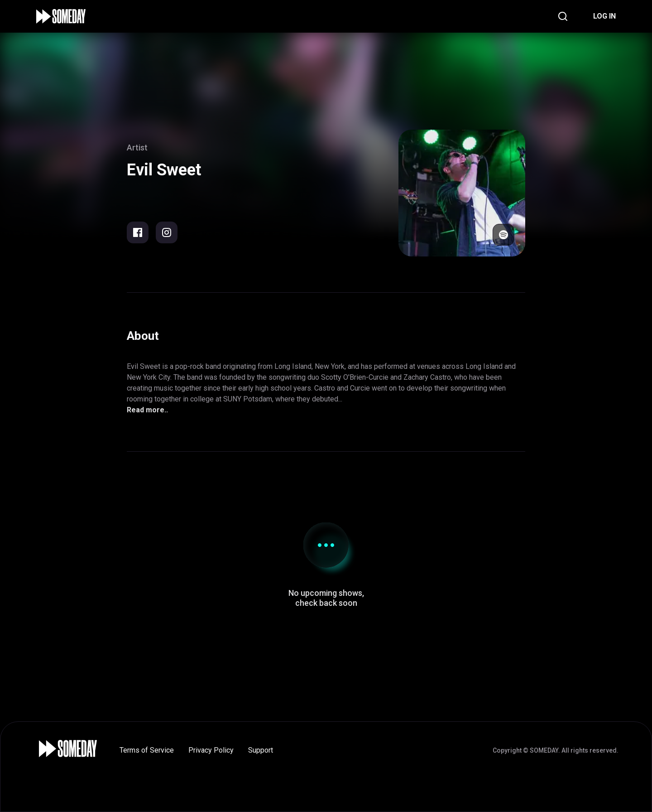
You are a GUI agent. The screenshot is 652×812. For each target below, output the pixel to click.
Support (261, 750)
